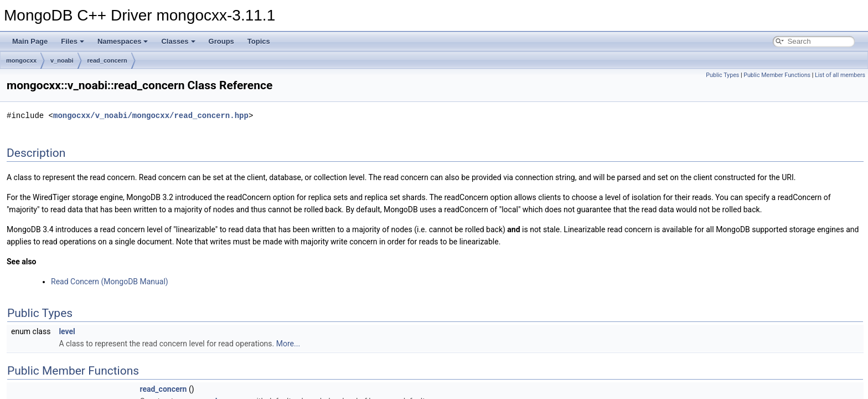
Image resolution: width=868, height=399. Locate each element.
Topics (259, 41)
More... (288, 344)
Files (73, 41)
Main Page (30, 41)
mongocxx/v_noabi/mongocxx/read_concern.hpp (151, 116)
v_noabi (62, 60)
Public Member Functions (777, 75)
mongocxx (21, 60)
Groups (221, 41)
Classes (178, 41)
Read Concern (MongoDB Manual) (110, 282)
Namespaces (123, 41)
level (67, 331)
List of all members (840, 75)
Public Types (722, 75)
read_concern (107, 60)
